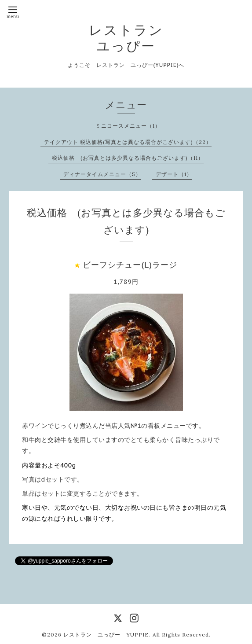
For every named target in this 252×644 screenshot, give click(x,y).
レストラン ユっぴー (126, 38)
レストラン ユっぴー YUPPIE (106, 635)
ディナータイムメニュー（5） (102, 174)
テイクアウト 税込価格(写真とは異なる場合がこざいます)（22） (128, 142)
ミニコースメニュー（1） (128, 126)
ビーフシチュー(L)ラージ (130, 265)
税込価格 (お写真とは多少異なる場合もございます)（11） (128, 158)
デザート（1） (174, 174)
